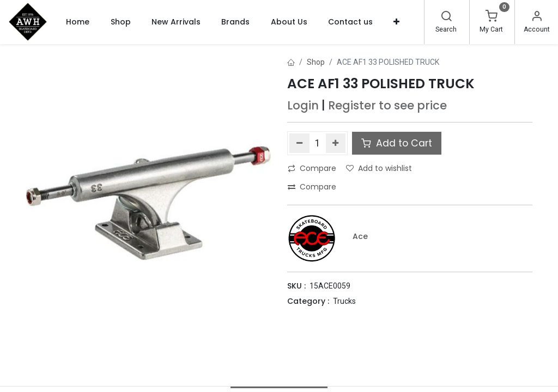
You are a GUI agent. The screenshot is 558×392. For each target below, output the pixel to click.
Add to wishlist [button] (379, 168)
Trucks (344, 301)
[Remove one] (299, 143)
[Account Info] (537, 17)
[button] (396, 22)
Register (352, 105)
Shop (316, 62)
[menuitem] (78, 22)
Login (303, 105)
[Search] (446, 17)
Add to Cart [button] (397, 143)
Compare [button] (312, 168)
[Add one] (336, 143)
